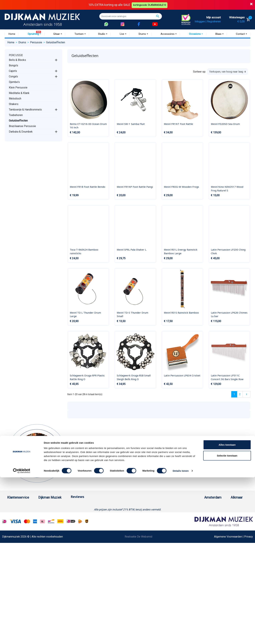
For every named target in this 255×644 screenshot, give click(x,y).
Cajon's (13, 71)
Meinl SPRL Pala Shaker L (132, 250)
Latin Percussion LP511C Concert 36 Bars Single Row (227, 377)
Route (193, 527)
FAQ (10, 532)
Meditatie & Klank (19, 93)
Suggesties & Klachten (20, 553)
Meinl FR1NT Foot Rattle (178, 124)
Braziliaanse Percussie (22, 126)
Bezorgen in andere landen (23, 580)
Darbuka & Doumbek (21, 131)
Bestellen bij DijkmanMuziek (24, 505)
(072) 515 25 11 (234, 516)
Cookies (12, 570)
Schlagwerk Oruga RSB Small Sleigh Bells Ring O (134, 377)
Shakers (14, 104)
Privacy (12, 548)
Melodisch (15, 98)
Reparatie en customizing (22, 537)
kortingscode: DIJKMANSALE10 (150, 5)
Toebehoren (16, 115)
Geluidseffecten (18, 120)
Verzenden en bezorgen (21, 521)
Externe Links (15, 591)
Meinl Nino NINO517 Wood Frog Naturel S (227, 188)
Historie (54, 511)
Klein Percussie (18, 87)
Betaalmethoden (17, 511)
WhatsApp (13, 559)
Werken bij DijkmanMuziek (65, 516)
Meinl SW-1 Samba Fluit (131, 124)
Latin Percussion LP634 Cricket (182, 375)
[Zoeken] (131, 16)
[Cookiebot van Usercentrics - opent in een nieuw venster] (22, 637)
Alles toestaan (227, 611)
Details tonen (181, 637)
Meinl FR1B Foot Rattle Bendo (88, 187)
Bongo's (13, 65)
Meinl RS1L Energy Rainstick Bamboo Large (181, 251)
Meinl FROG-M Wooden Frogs (181, 187)
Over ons (55, 505)
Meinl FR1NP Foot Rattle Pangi (135, 187)
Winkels (54, 527)
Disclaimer (13, 543)
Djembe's (14, 82)
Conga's (13, 76)
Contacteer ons (16, 586)
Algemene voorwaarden (21, 527)
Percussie (16, 55)
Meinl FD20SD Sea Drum (225, 124)
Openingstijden (198, 521)
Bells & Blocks (17, 60)
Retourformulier (16, 564)
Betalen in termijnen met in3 (23, 575)
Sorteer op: (199, 72)
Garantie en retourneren (21, 516)
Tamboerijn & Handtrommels (25, 109)
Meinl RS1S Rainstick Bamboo (181, 312)
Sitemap (54, 521)
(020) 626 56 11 (199, 516)
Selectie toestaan (227, 622)
